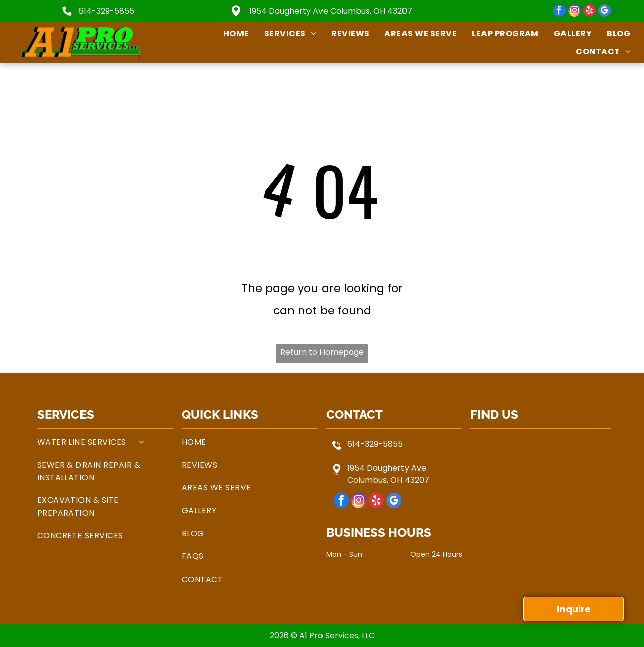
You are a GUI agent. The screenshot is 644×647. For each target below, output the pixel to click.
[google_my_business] (605, 12)
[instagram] (574, 12)
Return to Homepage (322, 352)
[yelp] (589, 12)
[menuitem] (229, 33)
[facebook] (559, 12)
